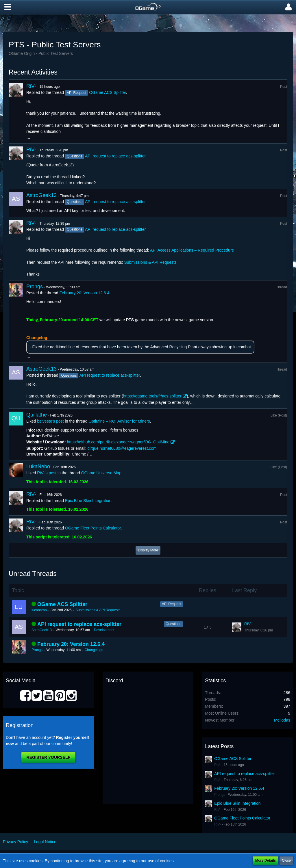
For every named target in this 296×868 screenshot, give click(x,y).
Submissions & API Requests (150, 262)
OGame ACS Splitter (108, 92)
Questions (173, 624)
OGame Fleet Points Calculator (93, 528)
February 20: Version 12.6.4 (84, 293)
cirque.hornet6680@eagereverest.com (122, 448)
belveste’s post (50, 421)
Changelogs (94, 650)
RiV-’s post (47, 473)
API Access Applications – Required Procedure (192, 250)
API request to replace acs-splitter (115, 156)
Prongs (35, 287)
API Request (172, 604)
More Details (266, 860)
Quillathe (37, 415)
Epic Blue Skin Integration (88, 501)
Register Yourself (48, 757)
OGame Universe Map (101, 473)
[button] (8, 7)
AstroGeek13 (41, 195)
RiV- (31, 86)
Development (104, 630)
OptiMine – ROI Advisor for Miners (119, 421)
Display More (148, 550)
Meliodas (282, 720)
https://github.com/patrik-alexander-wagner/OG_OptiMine (118, 442)
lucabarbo (39, 610)
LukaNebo (38, 466)
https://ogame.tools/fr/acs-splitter (152, 396)
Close (286, 860)
